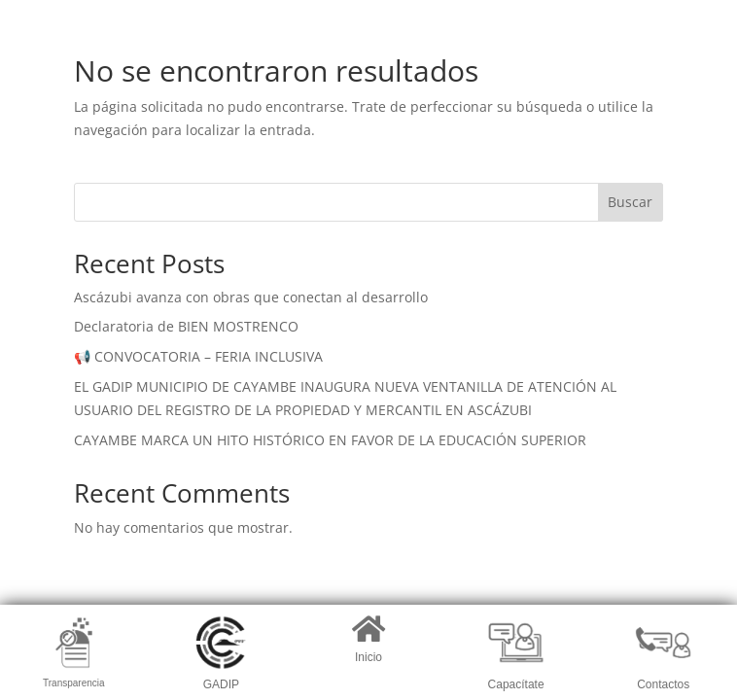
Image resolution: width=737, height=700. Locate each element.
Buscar (630, 202)
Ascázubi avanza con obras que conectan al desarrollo (251, 297)
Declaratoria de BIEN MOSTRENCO (186, 326)
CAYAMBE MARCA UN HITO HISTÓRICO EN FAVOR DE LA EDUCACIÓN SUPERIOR (330, 440)
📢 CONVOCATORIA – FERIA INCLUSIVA (198, 356)
